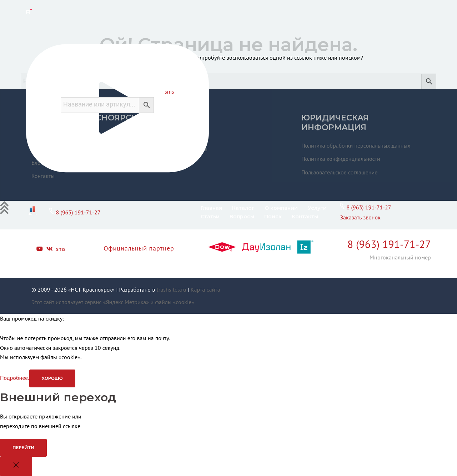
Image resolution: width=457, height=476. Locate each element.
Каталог (243, 208)
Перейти (23, 448)
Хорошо (52, 378)
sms (169, 91)
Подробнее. (15, 378)
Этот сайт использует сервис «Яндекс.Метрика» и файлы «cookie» (113, 302)
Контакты (305, 217)
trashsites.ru (171, 289)
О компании (281, 208)
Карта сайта (205, 289)
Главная (211, 208)
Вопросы (242, 217)
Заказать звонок (360, 217)
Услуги (317, 208)
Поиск (273, 217)
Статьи (210, 217)
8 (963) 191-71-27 (75, 212)
